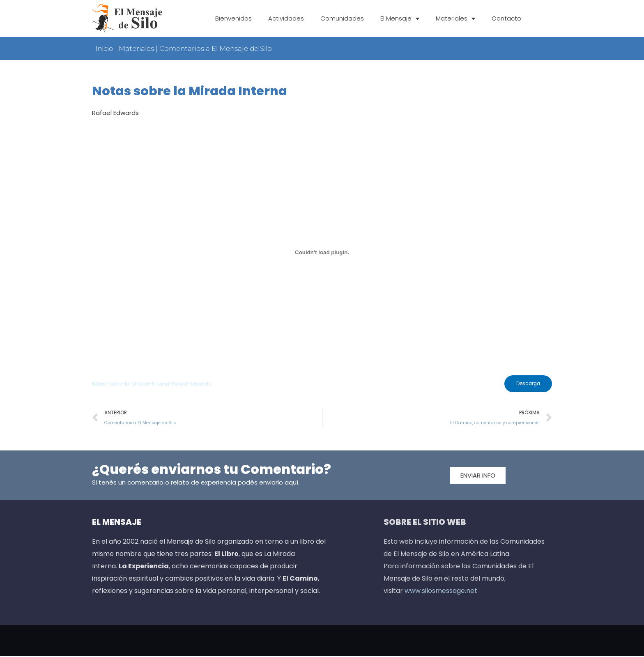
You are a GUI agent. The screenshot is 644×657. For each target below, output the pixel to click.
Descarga (527, 384)
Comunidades (342, 18)
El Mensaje (400, 19)
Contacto (506, 18)
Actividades (286, 18)
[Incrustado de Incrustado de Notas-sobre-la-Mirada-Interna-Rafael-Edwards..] (322, 252)
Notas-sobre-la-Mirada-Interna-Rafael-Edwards (155, 384)
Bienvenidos (233, 18)
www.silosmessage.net (441, 592)
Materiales (455, 19)
